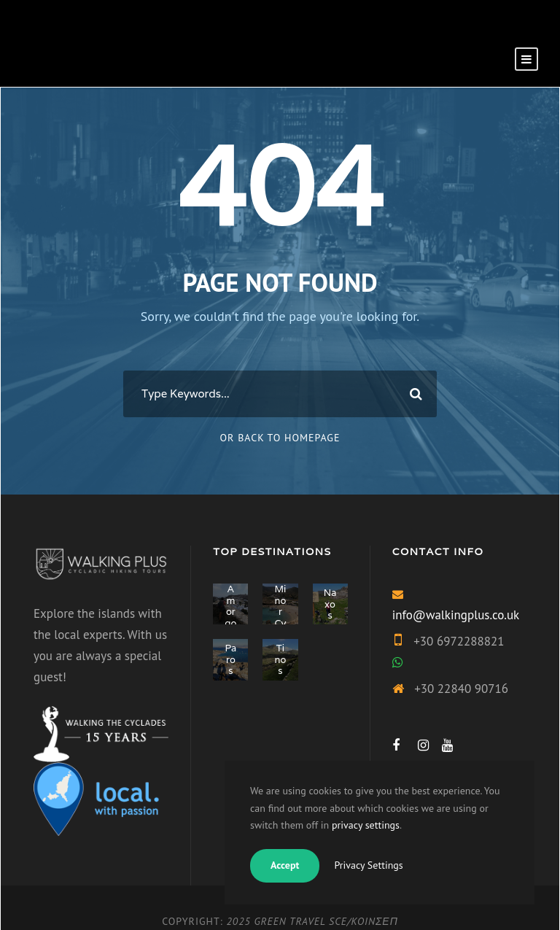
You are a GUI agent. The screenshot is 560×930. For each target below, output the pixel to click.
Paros (230, 659)
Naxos (330, 604)
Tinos (281, 659)
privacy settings (366, 825)
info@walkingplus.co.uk (456, 615)
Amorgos (230, 612)
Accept (285, 865)
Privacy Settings (368, 865)
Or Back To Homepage (280, 438)
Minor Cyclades (281, 623)
